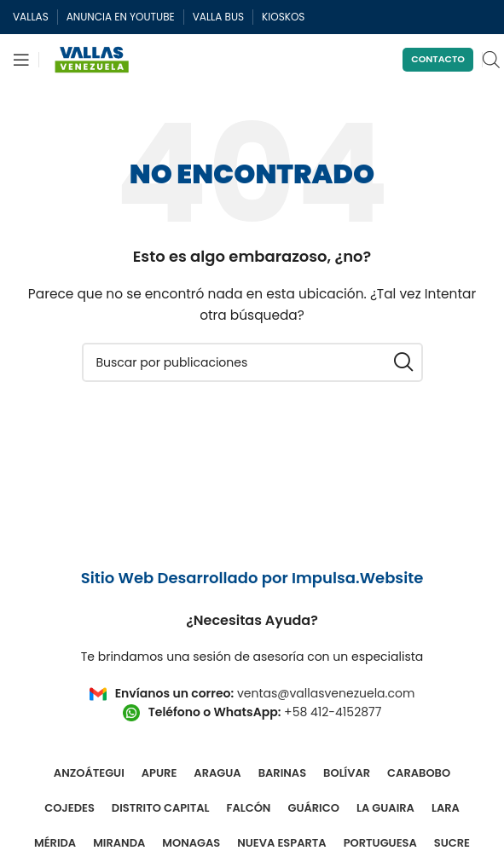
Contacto (438, 59)
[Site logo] (92, 59)
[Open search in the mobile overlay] (491, 59)
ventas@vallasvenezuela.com (326, 693)
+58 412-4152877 (333, 712)
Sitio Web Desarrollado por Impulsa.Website (252, 578)
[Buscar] (252, 362)
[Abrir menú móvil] (21, 60)
